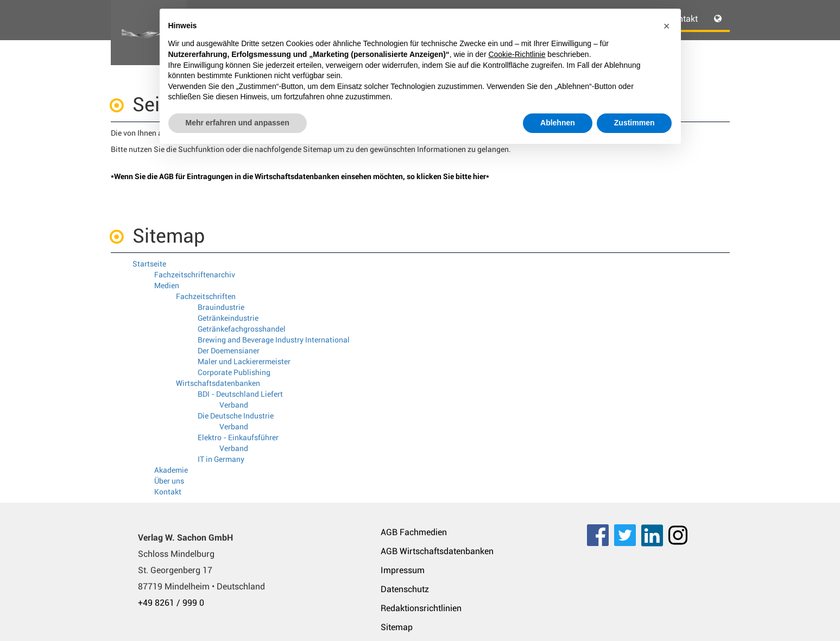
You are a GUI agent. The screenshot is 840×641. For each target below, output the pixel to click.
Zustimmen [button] (634, 123)
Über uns (169, 481)
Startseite (149, 264)
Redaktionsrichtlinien (421, 608)
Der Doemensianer (229, 351)
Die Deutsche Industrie (236, 416)
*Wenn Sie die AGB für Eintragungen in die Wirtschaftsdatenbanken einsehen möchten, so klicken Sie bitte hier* (300, 176)
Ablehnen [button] (558, 123)
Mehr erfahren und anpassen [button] (238, 123)
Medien (167, 285)
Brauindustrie (221, 307)
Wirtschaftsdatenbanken (218, 383)
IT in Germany (221, 459)
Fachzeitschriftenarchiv (195, 275)
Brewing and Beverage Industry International (274, 340)
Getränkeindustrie (228, 318)
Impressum (403, 570)
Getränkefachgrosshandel (242, 329)
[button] (667, 26)
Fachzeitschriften (206, 296)
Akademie (171, 470)
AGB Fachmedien (414, 532)
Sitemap (397, 627)
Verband (234, 405)
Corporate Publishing (234, 372)
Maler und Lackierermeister (244, 361)
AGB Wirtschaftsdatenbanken (437, 551)
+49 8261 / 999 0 (171, 603)
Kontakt (168, 492)
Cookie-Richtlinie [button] (517, 54)
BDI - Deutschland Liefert (240, 394)
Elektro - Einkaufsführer (238, 437)
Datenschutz (405, 589)
